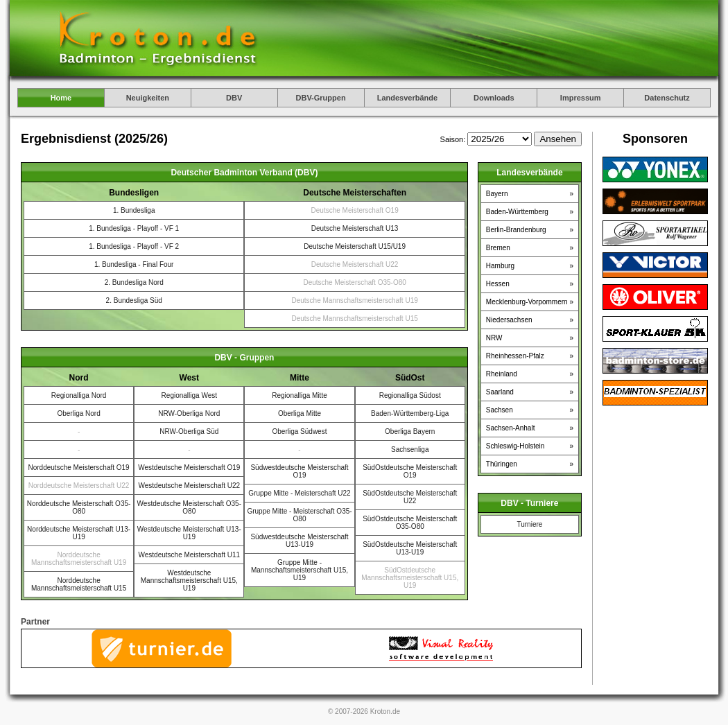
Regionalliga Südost (410, 395)
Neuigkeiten (148, 98)
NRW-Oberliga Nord (189, 413)
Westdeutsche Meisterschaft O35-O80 (189, 507)
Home (61, 98)
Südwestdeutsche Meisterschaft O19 (299, 471)
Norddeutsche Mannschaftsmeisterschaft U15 (79, 584)
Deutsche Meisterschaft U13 (355, 228)
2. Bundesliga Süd (134, 300)
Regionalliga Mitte (300, 395)
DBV (234, 98)
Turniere (529, 524)
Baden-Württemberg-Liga (410, 413)
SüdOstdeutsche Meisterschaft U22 (410, 497)
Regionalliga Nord (79, 395)
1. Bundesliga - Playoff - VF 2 (134, 246)
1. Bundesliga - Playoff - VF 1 (134, 228)
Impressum (581, 98)
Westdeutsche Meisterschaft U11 (190, 555)
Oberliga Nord (78, 413)
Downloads (494, 98)
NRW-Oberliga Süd (189, 431)
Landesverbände (407, 98)
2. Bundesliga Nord (134, 282)
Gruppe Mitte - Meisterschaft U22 (299, 493)
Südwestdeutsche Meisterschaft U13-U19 (299, 541)
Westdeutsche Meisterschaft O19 (189, 468)
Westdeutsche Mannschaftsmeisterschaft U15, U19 (189, 580)
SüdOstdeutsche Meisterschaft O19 (410, 471)
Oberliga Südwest (300, 431)
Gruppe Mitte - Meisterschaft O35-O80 (299, 515)
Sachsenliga (410, 449)
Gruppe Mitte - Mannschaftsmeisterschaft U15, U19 (300, 570)
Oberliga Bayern (410, 431)
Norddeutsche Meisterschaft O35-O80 (79, 507)
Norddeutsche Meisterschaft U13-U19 (79, 533)
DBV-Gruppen (321, 98)
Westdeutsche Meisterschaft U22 (190, 486)
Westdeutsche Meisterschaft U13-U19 (189, 533)
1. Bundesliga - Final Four (134, 264)
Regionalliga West (189, 395)
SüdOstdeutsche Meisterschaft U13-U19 (410, 548)
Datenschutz (667, 98)
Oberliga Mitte (300, 413)
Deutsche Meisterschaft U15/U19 (355, 246)
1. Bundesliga (134, 210)
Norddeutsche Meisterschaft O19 (79, 468)
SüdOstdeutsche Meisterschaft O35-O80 (410, 523)
